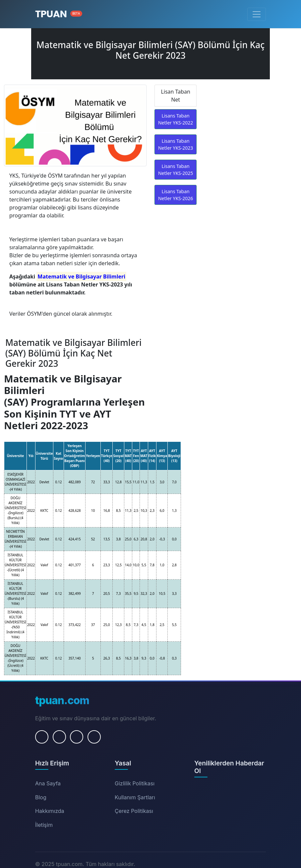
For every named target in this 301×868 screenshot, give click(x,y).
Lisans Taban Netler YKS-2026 (176, 195)
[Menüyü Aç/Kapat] (257, 14)
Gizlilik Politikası (135, 783)
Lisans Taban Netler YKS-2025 (176, 170)
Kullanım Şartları (135, 797)
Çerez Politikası (134, 811)
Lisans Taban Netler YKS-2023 (176, 144)
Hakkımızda (50, 811)
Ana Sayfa (48, 783)
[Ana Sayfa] (59, 14)
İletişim (44, 825)
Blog (41, 797)
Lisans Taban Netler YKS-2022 (176, 119)
